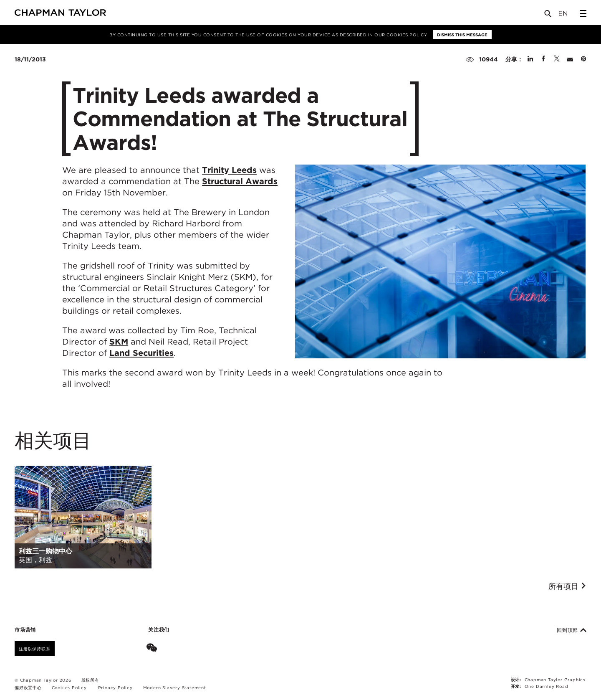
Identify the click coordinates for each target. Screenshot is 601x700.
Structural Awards (240, 181)
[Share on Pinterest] (583, 59)
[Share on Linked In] (530, 59)
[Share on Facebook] (543, 59)
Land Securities (141, 353)
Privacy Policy (115, 687)
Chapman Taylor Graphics (555, 680)
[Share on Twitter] (557, 59)
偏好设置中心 (28, 687)
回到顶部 (572, 630)
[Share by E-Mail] (570, 59)
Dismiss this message (462, 35)
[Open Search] (548, 15)
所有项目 (567, 586)
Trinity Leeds (229, 170)
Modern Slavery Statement (175, 687)
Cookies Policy (407, 35)
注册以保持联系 (35, 649)
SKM (119, 342)
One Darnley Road (547, 686)
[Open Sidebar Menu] (583, 13)
